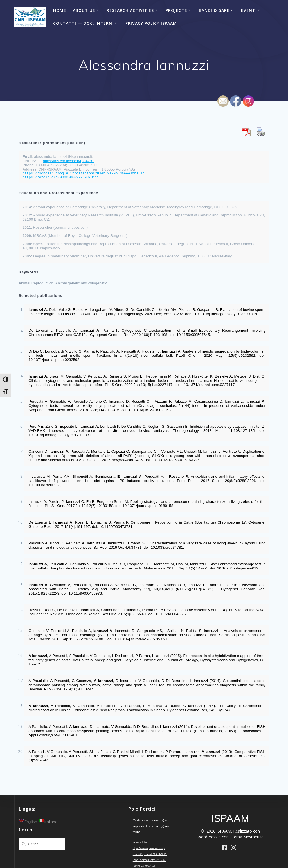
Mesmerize (253, 837)
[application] (152, 830)
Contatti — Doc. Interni (83, 23)
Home (60, 10)
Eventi (249, 10)
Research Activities (130, 10)
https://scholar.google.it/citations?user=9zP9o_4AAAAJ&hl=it (84, 174)
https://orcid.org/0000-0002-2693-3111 (61, 178)
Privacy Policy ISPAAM (151, 23)
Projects (176, 10)
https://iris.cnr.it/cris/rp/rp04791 (68, 161)
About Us (84, 10)
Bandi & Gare (214, 10)
